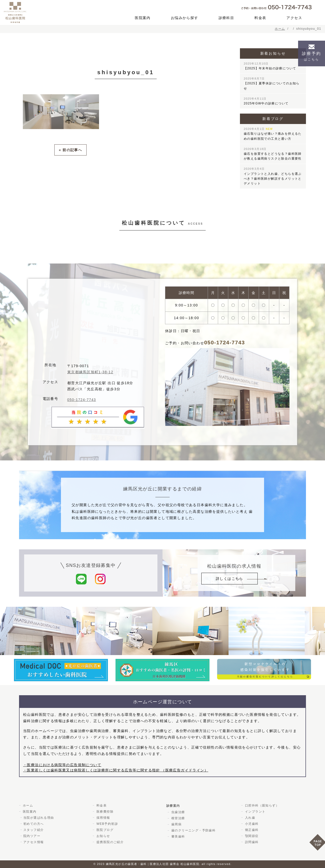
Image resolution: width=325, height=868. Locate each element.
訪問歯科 (251, 842)
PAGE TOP (317, 844)
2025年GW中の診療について (266, 101)
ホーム (27, 805)
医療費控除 (104, 812)
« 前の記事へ (70, 150)
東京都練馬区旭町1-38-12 (90, 372)
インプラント (254, 812)
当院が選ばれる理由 (39, 818)
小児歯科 (251, 824)
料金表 (260, 18)
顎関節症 (251, 836)
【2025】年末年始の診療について (270, 66)
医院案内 (143, 18)
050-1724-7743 (82, 400)
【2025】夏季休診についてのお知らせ (272, 83)
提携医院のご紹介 (109, 842)
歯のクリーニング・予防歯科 (193, 830)
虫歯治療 (177, 812)
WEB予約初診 (107, 824)
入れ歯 (249, 818)
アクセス (294, 18)
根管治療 (177, 818)
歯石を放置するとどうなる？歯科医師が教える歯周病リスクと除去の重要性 (273, 154)
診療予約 (312, 56)
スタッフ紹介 (34, 830)
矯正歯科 (251, 830)
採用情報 (103, 818)
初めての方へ (34, 824)
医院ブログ (104, 830)
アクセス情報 (34, 842)
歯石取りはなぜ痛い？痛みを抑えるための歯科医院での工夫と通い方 (273, 134)
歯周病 (176, 824)
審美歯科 (177, 836)
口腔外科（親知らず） (261, 805)
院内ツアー (32, 836)
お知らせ (103, 836)
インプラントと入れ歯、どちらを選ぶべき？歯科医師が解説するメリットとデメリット (273, 176)
